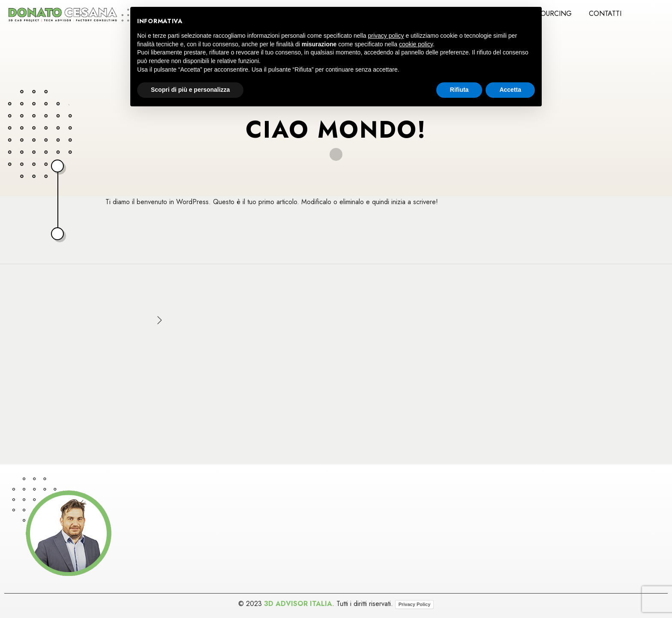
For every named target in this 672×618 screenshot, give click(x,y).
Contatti (605, 14)
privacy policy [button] (386, 36)
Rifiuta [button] (459, 90)
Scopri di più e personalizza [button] (190, 90)
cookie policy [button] (416, 44)
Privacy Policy (415, 604)
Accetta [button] (510, 90)
